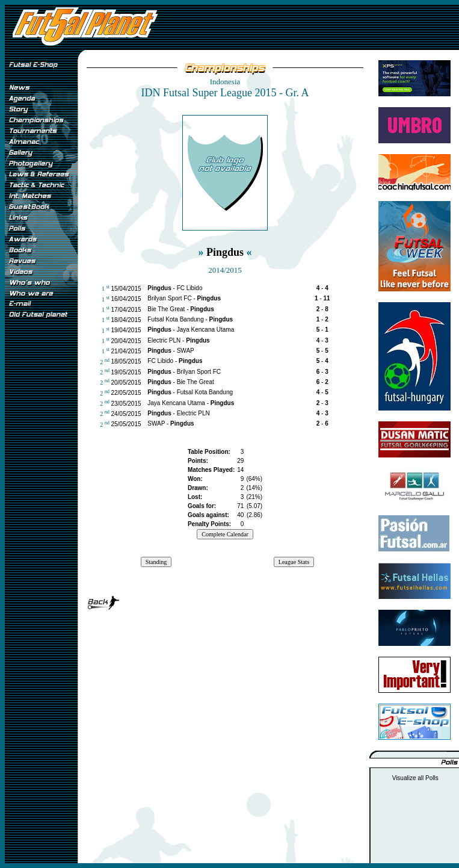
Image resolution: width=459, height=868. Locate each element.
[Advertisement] (41, 523)
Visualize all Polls (415, 778)
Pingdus (225, 252)
